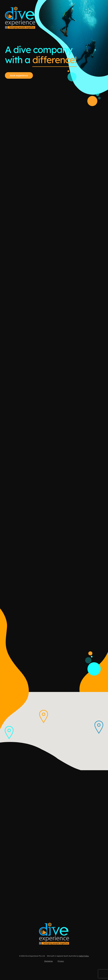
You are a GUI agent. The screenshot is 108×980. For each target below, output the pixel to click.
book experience (19, 75)
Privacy (61, 962)
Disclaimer (49, 962)
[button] (99, 727)
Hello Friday (84, 957)
